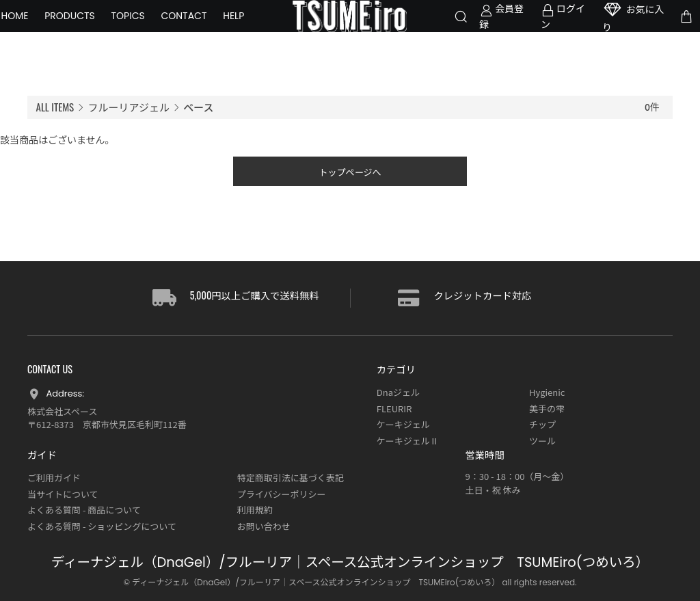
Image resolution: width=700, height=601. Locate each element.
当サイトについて (63, 494)
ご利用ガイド (54, 478)
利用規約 (255, 510)
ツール (542, 441)
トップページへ (350, 175)
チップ (542, 424)
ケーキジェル (403, 424)
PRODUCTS (96, 25)
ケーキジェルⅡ (408, 441)
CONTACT (210, 25)
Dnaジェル (398, 392)
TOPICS (154, 25)
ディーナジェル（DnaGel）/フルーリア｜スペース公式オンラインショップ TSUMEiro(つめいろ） (350, 562)
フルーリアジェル (129, 107)
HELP (38, 42)
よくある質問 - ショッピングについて (102, 526)
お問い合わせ (264, 526)
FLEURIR (394, 409)
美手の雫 (547, 409)
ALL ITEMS (55, 107)
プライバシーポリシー (282, 494)
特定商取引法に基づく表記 (291, 478)
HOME (41, 25)
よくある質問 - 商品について (84, 510)
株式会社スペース (62, 411)
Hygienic (547, 392)
